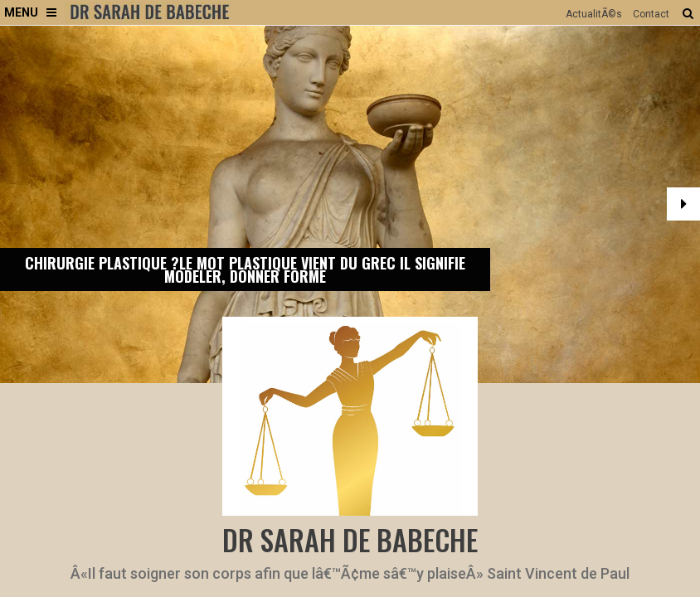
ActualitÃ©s (594, 14)
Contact (651, 14)
